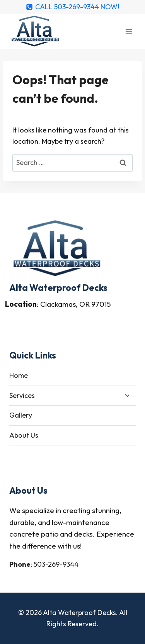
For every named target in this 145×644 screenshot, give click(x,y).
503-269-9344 (56, 564)
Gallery (21, 415)
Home (19, 375)
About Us (24, 435)
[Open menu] (129, 31)
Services (22, 395)
